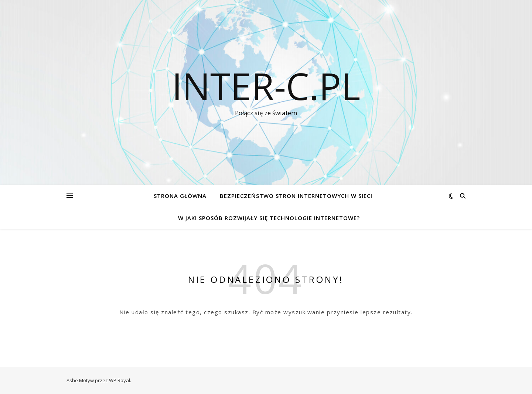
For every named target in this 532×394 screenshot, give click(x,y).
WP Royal (120, 380)
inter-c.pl (266, 86)
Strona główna (180, 196)
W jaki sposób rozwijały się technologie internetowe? (269, 218)
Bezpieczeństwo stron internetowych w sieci (296, 196)
